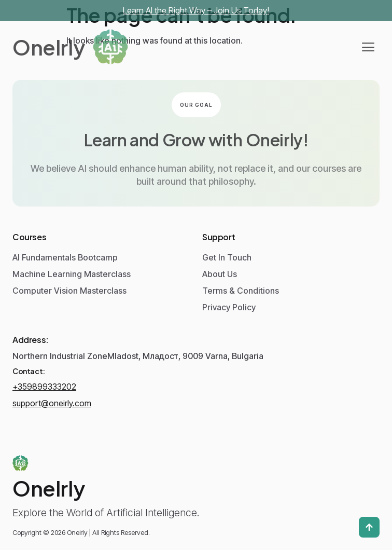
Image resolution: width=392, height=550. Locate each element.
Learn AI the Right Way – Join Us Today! (196, 10)
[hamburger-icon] (368, 47)
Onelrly (48, 47)
